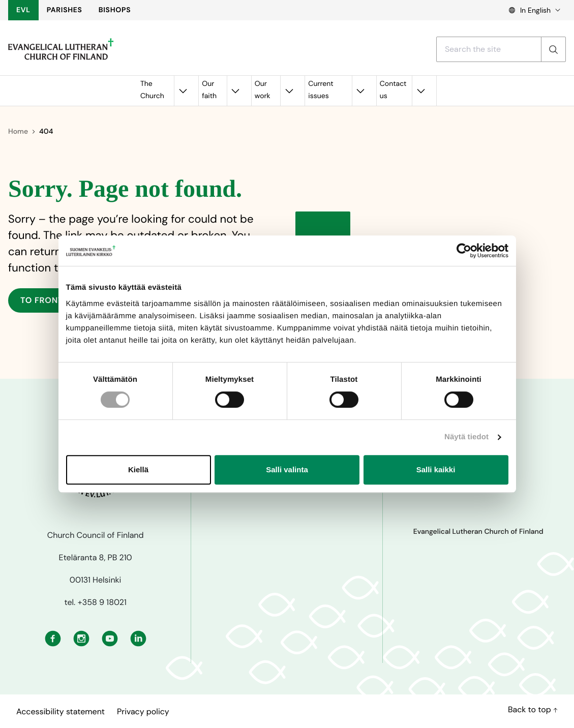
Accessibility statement (61, 711)
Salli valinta (287, 469)
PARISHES (65, 10)
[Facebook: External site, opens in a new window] (53, 638)
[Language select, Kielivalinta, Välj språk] (531, 10)
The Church (152, 90)
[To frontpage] (61, 49)
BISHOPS (115, 10)
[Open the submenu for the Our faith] (235, 91)
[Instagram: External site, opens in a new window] (81, 638)
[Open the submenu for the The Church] (183, 91)
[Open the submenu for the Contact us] (420, 91)
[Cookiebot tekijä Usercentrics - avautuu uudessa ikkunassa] (464, 251)
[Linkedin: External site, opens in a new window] (138, 638)
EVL (23, 10)
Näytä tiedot (466, 437)
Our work (263, 90)
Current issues (321, 90)
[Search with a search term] (489, 49)
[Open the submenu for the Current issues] (360, 91)
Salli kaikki (436, 469)
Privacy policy (143, 711)
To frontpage (53, 300)
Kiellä (138, 469)
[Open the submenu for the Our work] (289, 91)
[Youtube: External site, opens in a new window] (110, 638)
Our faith (209, 90)
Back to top (533, 709)
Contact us (393, 90)
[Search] (553, 49)
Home (18, 132)
